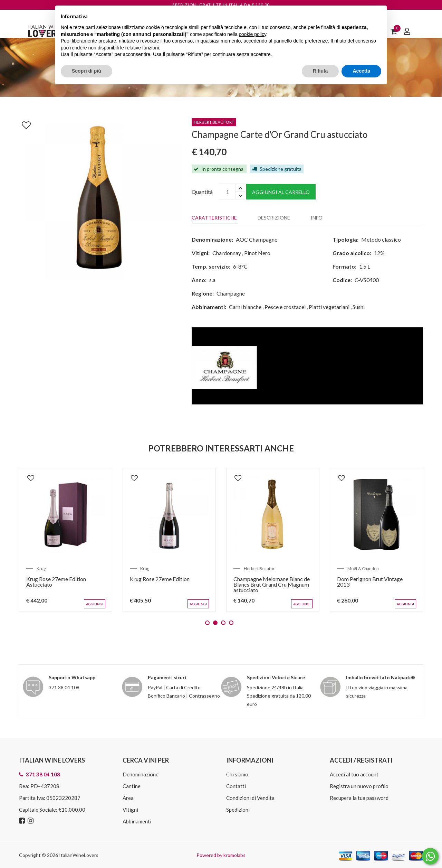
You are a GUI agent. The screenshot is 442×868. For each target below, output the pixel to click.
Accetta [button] (361, 71)
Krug (41, 568)
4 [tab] (231, 623)
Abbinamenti (137, 821)
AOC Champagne (257, 239)
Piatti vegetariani (329, 307)
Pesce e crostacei (285, 307)
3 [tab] (223, 623)
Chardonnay (227, 253)
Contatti (236, 786)
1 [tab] (207, 623)
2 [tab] (215, 623)
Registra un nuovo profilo (359, 786)
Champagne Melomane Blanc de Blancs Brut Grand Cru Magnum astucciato (272, 584)
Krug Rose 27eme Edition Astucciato (56, 582)
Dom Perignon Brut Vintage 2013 (370, 582)
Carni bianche (245, 307)
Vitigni (130, 810)
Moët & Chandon (363, 568)
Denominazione (141, 774)
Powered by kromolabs (221, 855)
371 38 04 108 (64, 687)
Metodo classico (381, 239)
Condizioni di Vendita (250, 798)
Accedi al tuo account (354, 774)
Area (128, 798)
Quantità (202, 192)
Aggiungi (95, 604)
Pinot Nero (257, 253)
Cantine (132, 786)
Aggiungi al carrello (281, 192)
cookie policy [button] (253, 34)
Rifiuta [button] (320, 71)
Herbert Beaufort (260, 568)
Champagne (231, 293)
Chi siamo (237, 774)
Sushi (359, 307)
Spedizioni (238, 810)
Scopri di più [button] (87, 71)
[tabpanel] (66, 540)
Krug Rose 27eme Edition (160, 579)
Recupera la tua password (359, 798)
